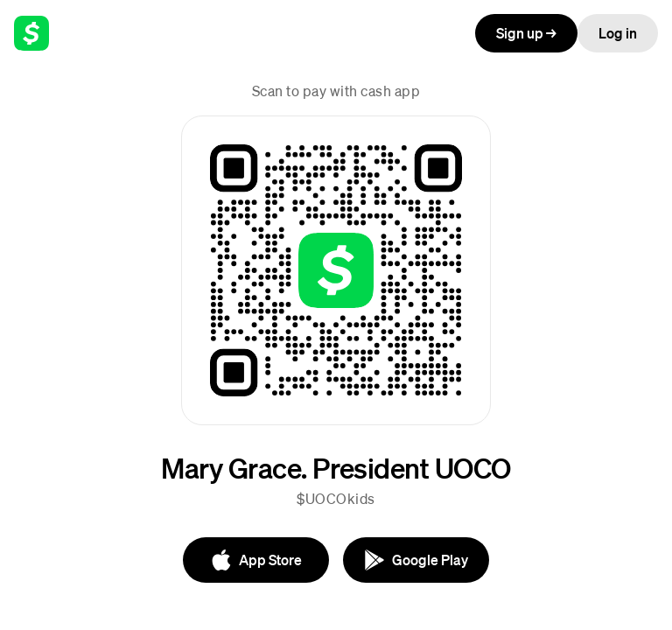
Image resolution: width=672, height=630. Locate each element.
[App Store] (256, 560)
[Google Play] (416, 560)
